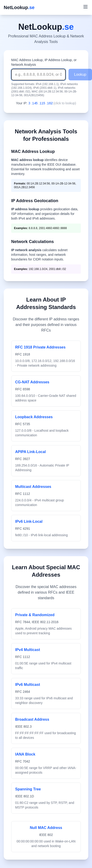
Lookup (80, 74)
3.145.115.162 (41, 103)
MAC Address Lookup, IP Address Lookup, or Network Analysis (44, 62)
